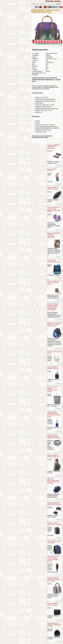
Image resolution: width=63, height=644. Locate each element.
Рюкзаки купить (54, 1)
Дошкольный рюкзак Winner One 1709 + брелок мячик (54, 324)
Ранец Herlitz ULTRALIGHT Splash (54, 261)
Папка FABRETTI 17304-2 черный (53, 604)
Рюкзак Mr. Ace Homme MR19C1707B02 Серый (52, 389)
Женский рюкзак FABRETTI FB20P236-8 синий (54, 625)
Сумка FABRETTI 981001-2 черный (53, 368)
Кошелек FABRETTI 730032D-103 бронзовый (54, 147)
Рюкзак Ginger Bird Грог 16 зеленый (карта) (54, 283)
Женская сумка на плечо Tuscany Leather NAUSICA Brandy (53, 559)
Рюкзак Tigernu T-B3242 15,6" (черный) (54, 524)
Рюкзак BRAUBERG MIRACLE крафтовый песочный (54, 235)
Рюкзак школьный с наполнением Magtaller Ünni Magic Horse (54, 210)
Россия (48, 71)
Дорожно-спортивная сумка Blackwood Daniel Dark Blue (53, 481)
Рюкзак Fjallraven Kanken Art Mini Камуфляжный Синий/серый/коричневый (53, 307)
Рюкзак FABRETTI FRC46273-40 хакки (54, 456)
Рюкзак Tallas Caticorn (52, 170)
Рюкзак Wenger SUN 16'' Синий (54, 542)
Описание (35, 75)
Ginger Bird (49, 57)
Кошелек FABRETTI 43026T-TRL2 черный (54, 504)
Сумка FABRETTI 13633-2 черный (53, 188)
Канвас (48, 55)
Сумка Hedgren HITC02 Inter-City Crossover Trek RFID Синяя (54, 414)
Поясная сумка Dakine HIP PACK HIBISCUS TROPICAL (54, 436)
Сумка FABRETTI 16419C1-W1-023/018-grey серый (54, 579)
